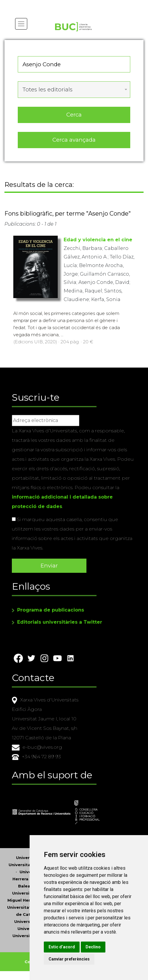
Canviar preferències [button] (69, 959)
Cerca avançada (74, 140)
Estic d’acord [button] (62, 947)
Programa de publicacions (51, 610)
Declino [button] (93, 947)
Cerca (74, 115)
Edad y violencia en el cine (98, 240)
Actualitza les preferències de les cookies (54, 4)
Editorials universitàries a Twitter (60, 622)
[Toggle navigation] (21, 24)
